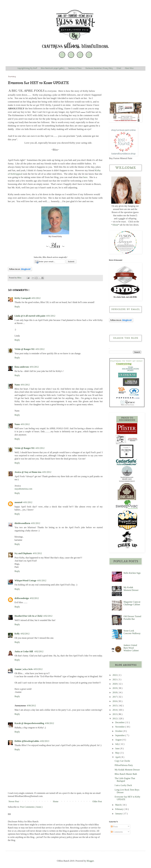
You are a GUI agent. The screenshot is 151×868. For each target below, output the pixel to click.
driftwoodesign (22, 598)
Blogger (90, 861)
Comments (117, 832)
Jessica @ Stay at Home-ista (28, 472)
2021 (115, 679)
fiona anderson (22, 367)
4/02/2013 (45, 741)
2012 (115, 719)
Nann (17, 385)
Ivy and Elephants (23, 553)
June (118, 748)
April (118, 757)
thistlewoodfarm (22, 523)
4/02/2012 (34, 598)
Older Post (97, 801)
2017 (115, 697)
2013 (115, 714)
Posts (114, 827)
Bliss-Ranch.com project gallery (53, 68)
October (119, 731)
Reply (17, 307)
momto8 (18, 502)
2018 (115, 692)
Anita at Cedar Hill (24, 651)
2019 (115, 688)
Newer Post (14, 801)
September (120, 735)
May (118, 753)
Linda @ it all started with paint (30, 316)
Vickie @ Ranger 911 (25, 349)
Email (119, 68)
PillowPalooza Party (124, 765)
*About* (115, 225)
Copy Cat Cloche (122, 761)
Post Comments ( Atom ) (31, 807)
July (117, 744)
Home (56, 801)
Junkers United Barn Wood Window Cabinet (131, 648)
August (119, 740)
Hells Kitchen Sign (132, 573)
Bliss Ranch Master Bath (126, 774)
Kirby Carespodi (23, 298)
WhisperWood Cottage (25, 581)
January (119, 814)
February (120, 809)
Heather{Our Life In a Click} (29, 616)
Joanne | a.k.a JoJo (24, 669)
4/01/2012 (36, 298)
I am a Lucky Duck (123, 785)
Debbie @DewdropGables (27, 741)
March (118, 805)
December (120, 722)
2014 (115, 710)
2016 (115, 701)
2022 (115, 675)
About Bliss (129, 68)
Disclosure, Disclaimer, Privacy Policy (99, 68)
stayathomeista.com (23, 489)
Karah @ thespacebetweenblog (29, 723)
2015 (115, 706)
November (120, 727)
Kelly (17, 634)
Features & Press (75, 68)
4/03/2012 (38, 669)
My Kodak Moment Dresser (127, 770)
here (85, 177)
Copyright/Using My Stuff (27, 68)
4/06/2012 (31, 706)
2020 (115, 684)
